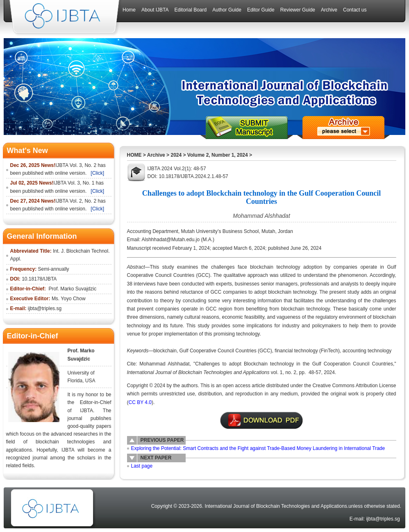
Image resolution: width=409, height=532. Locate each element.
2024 (176, 155)
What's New (27, 151)
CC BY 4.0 (140, 402)
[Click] (97, 173)
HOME (134, 155)
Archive (156, 155)
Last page (142, 466)
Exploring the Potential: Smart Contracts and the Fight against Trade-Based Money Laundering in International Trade (258, 448)
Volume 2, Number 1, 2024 (218, 155)
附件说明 (261, 420)
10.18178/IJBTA (39, 279)
